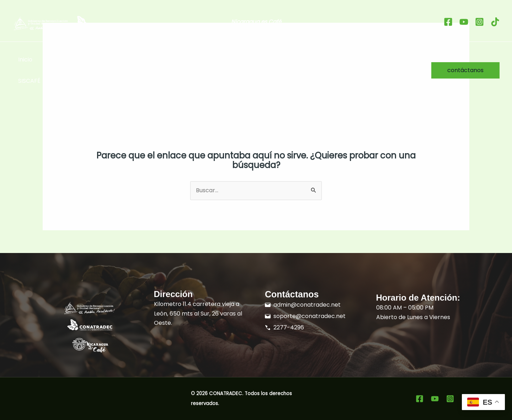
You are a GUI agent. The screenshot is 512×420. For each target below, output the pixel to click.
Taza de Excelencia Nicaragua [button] (153, 60)
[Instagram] (479, 22)
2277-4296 (289, 327)
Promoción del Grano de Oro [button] (253, 60)
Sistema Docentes (78, 81)
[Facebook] (448, 22)
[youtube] (464, 22)
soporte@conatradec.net (310, 316)
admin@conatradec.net (307, 305)
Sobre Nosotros (378, 60)
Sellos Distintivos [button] (70, 60)
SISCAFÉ (29, 81)
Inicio (25, 60)
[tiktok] (495, 22)
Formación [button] (327, 60)
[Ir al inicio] (74, 23)
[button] (93, 60)
